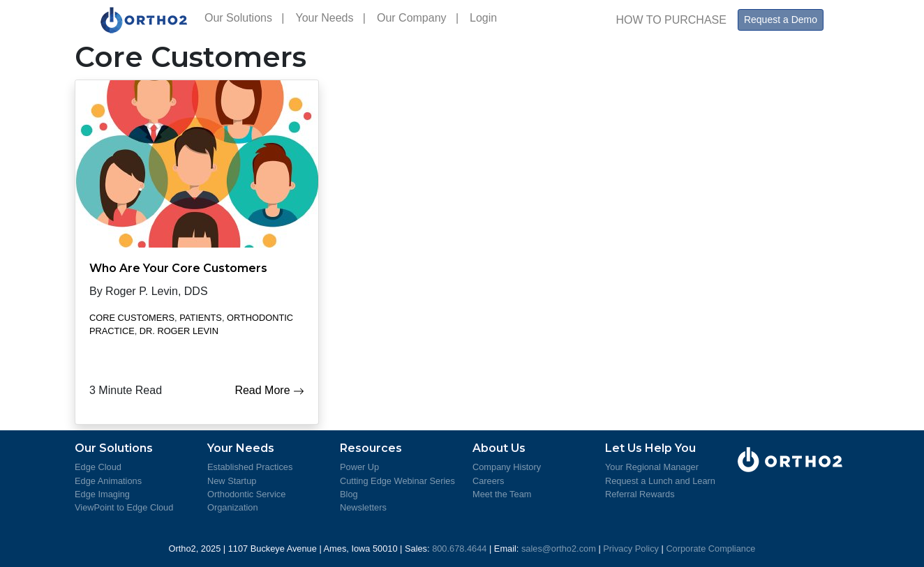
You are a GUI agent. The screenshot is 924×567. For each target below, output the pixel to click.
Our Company (418, 18)
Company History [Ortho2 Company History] (507, 467)
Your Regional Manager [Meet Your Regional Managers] (652, 467)
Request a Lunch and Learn (660, 481)
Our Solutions (244, 18)
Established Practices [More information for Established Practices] (250, 467)
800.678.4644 (459, 549)
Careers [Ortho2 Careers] (489, 481)
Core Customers (132, 318)
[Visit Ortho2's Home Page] (144, 20)
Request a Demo (781, 20)
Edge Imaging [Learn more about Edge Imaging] (102, 494)
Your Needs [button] (330, 18)
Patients (201, 318)
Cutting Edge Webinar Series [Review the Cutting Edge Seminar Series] (397, 481)
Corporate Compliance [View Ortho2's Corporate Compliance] (710, 549)
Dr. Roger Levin (179, 331)
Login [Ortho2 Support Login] (486, 18)
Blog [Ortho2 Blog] (349, 494)
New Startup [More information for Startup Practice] (232, 481)
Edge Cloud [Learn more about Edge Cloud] (98, 467)
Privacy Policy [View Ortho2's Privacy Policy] (631, 549)
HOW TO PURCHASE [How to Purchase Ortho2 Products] (671, 20)
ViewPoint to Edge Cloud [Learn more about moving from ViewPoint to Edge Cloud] (124, 507)
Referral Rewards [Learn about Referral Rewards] (640, 494)
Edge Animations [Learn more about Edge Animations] (108, 481)
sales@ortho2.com (559, 549)
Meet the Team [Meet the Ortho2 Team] (502, 494)
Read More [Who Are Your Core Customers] (269, 390)
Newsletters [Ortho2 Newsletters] (363, 507)
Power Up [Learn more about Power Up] (359, 467)
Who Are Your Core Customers (178, 268)
